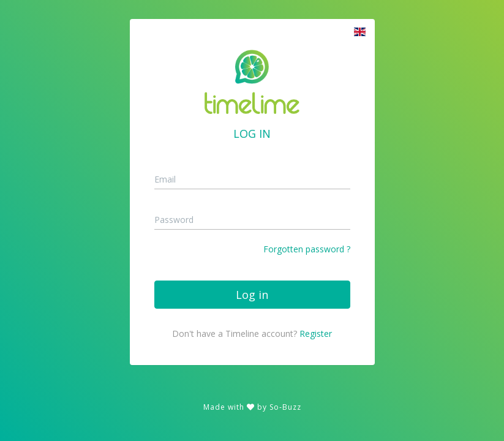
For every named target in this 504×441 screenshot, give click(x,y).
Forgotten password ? (307, 249)
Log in (252, 295)
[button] (360, 32)
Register (316, 334)
